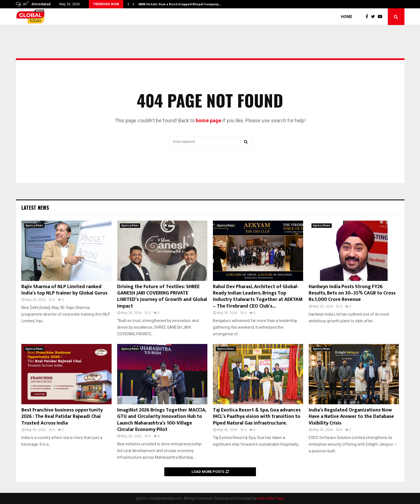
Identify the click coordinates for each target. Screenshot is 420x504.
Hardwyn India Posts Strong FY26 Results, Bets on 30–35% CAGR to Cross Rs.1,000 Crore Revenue (352, 293)
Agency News (34, 225)
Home (347, 17)
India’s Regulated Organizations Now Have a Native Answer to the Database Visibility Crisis (351, 417)
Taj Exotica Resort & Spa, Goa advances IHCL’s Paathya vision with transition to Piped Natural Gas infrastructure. (257, 417)
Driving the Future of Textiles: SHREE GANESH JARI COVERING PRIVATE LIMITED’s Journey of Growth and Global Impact (162, 296)
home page (208, 120)
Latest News (35, 208)
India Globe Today (271, 498)
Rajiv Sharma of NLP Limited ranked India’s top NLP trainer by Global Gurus (64, 290)
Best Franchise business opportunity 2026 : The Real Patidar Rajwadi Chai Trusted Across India (62, 417)
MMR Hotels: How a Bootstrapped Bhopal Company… (180, 4)
